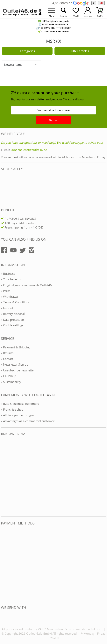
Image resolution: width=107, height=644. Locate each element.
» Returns (7, 353)
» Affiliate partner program (19, 415)
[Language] (101, 3)
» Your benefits (11, 279)
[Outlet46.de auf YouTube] (13, 250)
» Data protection (12, 320)
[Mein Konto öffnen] (88, 12)
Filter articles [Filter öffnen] (80, 51)
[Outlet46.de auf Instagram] (32, 250)
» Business (8, 274)
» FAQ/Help (9, 376)
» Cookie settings (12, 325)
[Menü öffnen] (52, 12)
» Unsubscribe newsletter (18, 370)
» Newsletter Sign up (15, 364)
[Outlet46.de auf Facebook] (4, 250)
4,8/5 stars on (70, 3)
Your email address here (54, 110)
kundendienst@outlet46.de (29, 150)
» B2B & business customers (20, 404)
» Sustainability (11, 382)
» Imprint (7, 308)
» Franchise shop (12, 409)
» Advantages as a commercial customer (28, 421)
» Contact (7, 359)
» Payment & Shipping (16, 347)
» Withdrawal (10, 297)
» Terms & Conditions (15, 302)
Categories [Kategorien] (27, 51)
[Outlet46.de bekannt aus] (4, 476)
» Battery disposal (13, 314)
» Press (6, 291)
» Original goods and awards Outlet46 (26, 285)
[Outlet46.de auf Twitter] (23, 250)
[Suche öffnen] (64, 12)
